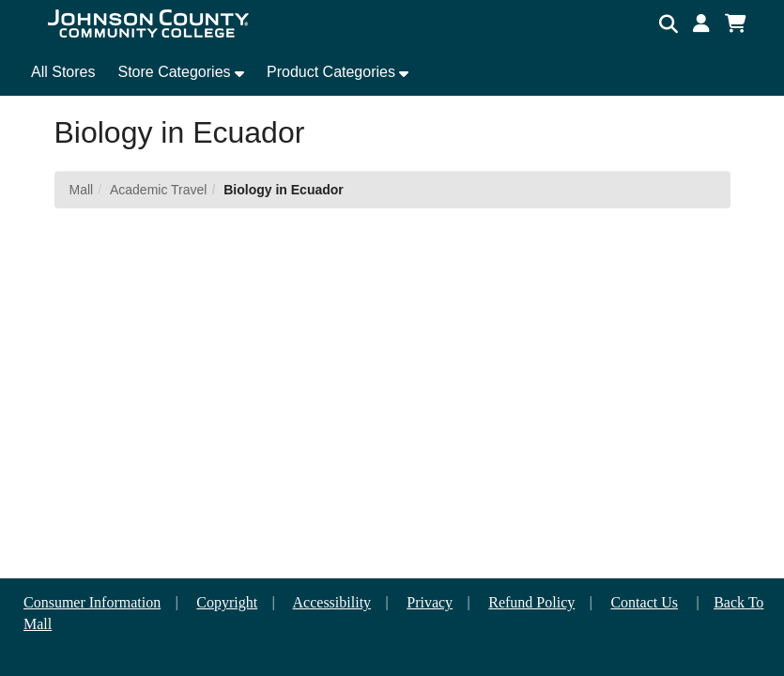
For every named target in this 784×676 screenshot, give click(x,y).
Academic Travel (158, 190)
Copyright (227, 602)
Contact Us (644, 602)
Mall (82, 190)
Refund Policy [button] (531, 602)
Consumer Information (92, 602)
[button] (701, 23)
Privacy (430, 602)
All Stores (63, 72)
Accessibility (332, 602)
